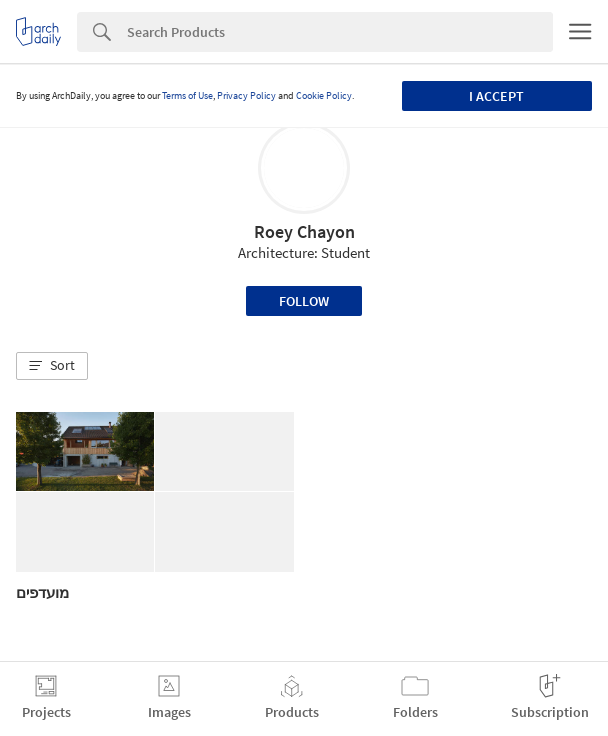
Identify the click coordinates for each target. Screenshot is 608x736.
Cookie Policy (324, 95)
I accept (496, 96)
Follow (304, 301)
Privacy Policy (246, 95)
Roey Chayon (304, 231)
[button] (52, 366)
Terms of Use (187, 95)
